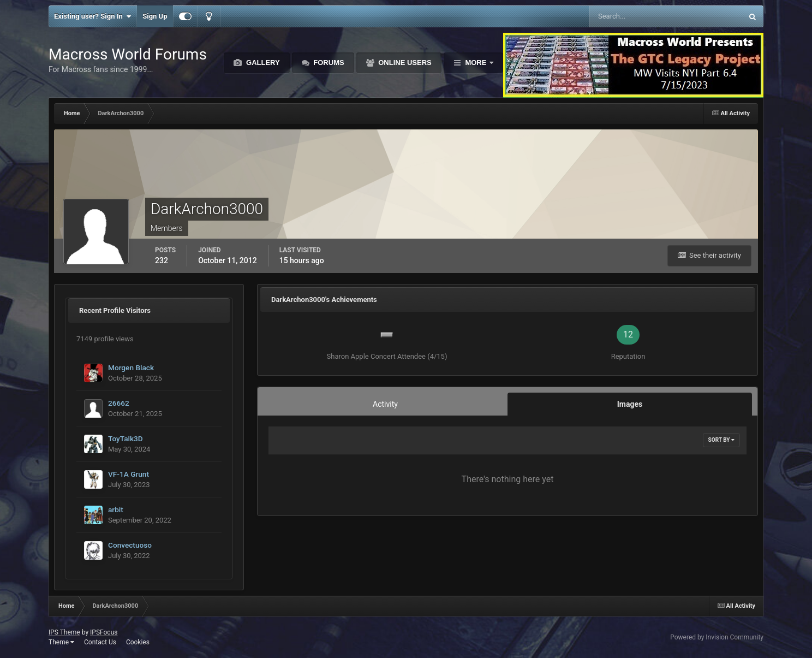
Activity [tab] (385, 404)
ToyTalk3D (126, 438)
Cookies (138, 642)
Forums (328, 63)
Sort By (721, 440)
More (476, 63)
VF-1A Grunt (129, 474)
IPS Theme (64, 632)
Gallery (262, 63)
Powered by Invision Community (717, 637)
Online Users (404, 63)
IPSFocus (104, 632)
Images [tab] (630, 404)
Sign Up (155, 16)
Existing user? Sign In (92, 16)
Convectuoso (130, 545)
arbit (116, 509)
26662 (119, 403)
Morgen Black (131, 367)
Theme (61, 642)
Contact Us (100, 642)
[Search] (632, 16)
